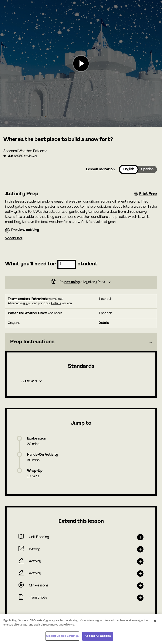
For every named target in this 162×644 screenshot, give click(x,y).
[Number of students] (67, 264)
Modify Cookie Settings (62, 636)
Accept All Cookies (98, 636)
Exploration (37, 439)
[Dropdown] (81, 282)
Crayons (14, 323)
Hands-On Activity (43, 455)
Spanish (147, 169)
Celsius (56, 304)
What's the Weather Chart (27, 313)
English (129, 169)
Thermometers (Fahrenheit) (28, 299)
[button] (81, 64)
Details (104, 323)
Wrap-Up (35, 471)
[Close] (155, 621)
